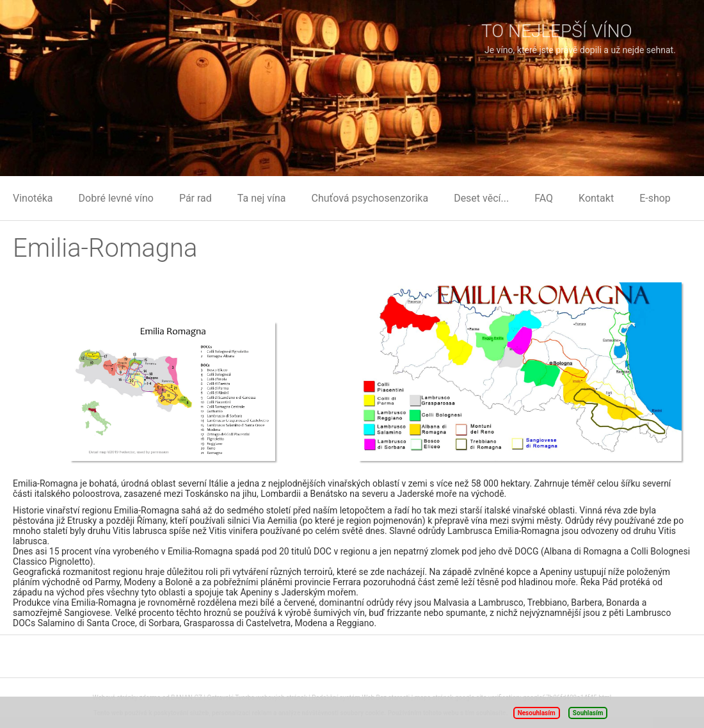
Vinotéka (33, 198)
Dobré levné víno (116, 198)
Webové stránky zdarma (127, 698)
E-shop (655, 198)
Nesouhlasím (537, 713)
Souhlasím (588, 713)
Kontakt (596, 198)
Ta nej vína (262, 198)
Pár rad (196, 198)
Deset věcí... (481, 198)
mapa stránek (434, 698)
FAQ (544, 198)
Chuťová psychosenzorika (370, 198)
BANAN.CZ (187, 698)
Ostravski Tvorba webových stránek (257, 698)
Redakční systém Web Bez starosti (361, 698)
